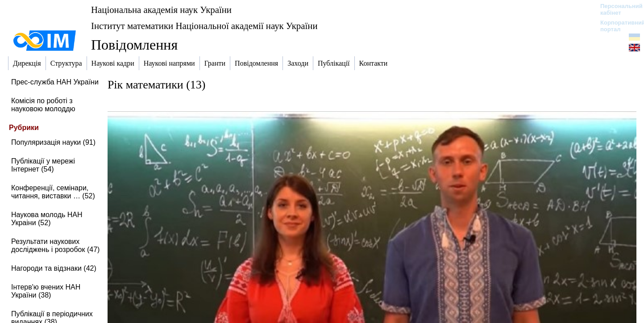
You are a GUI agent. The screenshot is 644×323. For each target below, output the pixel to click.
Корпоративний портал (617, 26)
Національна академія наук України (161, 10)
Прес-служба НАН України (55, 82)
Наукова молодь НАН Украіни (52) (47, 219)
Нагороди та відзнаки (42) (54, 268)
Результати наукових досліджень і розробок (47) (55, 245)
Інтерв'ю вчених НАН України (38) (46, 291)
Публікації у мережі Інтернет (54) (43, 165)
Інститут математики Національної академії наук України (204, 26)
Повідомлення (134, 45)
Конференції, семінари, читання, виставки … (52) (53, 192)
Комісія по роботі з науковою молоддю (43, 105)
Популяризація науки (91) (53, 142)
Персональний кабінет (617, 9)
